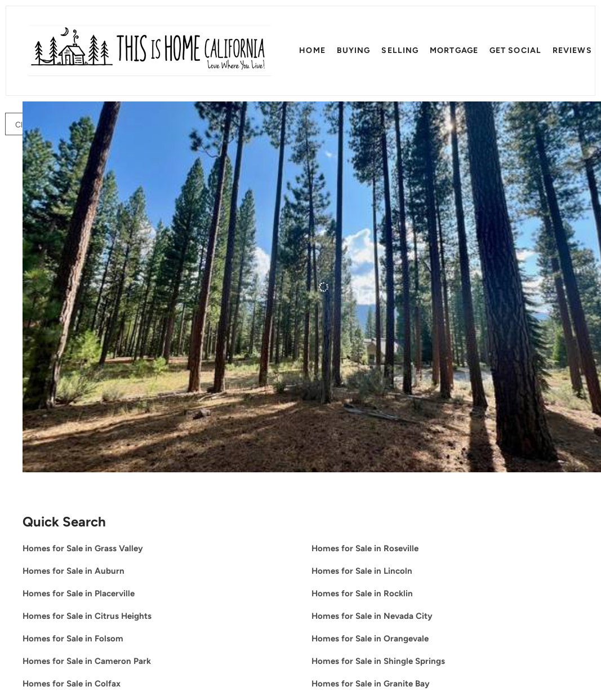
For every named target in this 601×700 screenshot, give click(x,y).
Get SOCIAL (515, 50)
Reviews (572, 50)
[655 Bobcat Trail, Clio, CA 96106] (29, 433)
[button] (150, 51)
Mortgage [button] (454, 50)
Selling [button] (400, 50)
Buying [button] (354, 50)
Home (312, 50)
